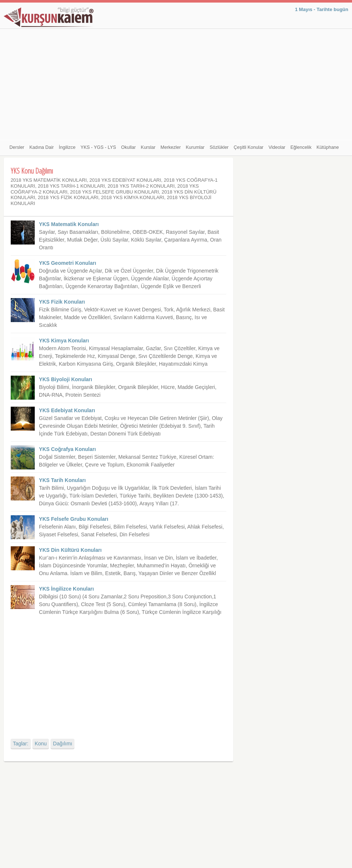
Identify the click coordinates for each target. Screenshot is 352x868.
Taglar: (21, 744)
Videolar (277, 147)
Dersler (17, 147)
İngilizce (67, 147)
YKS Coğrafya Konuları (67, 449)
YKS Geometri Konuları (67, 263)
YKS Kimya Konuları (64, 341)
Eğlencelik (301, 147)
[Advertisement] (176, 84)
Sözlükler (219, 147)
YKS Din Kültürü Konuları (70, 550)
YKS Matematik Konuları (69, 224)
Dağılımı (62, 744)
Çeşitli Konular (249, 147)
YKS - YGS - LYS (98, 147)
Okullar (129, 147)
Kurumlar (195, 147)
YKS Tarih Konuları (62, 480)
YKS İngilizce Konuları (66, 589)
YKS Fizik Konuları (62, 302)
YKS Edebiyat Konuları (67, 410)
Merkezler (171, 147)
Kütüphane (328, 147)
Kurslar (148, 147)
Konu (41, 744)
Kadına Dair (41, 147)
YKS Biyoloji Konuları (65, 379)
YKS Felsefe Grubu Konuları (73, 519)
